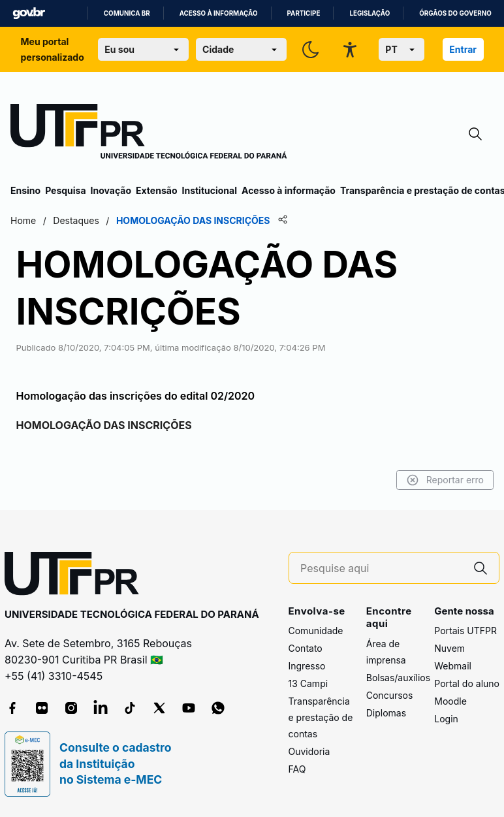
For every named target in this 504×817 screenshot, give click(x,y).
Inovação (111, 190)
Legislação (370, 13)
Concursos (390, 695)
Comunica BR (127, 13)
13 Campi (308, 683)
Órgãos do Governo (455, 13)
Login (446, 719)
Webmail (453, 666)
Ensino (25, 190)
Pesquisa (65, 190)
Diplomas (386, 713)
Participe (304, 13)
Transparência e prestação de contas (321, 717)
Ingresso (307, 666)
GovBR (29, 13)
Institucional (209, 190)
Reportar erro (445, 480)
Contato (306, 648)
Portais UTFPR (465, 631)
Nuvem (449, 648)
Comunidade (316, 631)
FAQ (297, 769)
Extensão (156, 190)
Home (23, 220)
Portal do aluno (467, 683)
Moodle (450, 701)
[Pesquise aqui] (381, 569)
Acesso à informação (219, 13)
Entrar (463, 49)
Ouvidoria (309, 751)
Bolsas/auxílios (398, 678)
